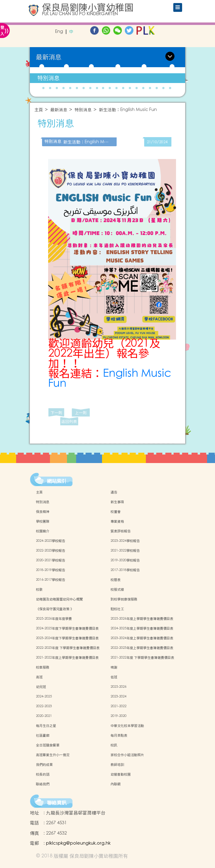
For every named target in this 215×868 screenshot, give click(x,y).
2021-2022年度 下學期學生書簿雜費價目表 (142, 658)
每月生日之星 (46, 726)
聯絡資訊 (57, 803)
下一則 (56, 413)
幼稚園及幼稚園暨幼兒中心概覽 (59, 599)
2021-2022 (118, 706)
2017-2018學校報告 (125, 570)
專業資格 (117, 521)
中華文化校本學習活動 (127, 726)
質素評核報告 (121, 531)
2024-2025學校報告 (51, 541)
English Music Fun (110, 378)
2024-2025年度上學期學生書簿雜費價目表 (142, 628)
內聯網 (116, 784)
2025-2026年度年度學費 (54, 619)
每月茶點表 (119, 735)
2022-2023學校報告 (51, 551)
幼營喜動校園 (121, 774)
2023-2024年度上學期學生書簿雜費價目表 (142, 638)
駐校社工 (117, 609)
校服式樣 (117, 590)
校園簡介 (43, 531)
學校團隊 (43, 521)
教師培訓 (117, 765)
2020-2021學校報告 (51, 560)
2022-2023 (44, 706)
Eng (59, 32)
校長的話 (43, 774)
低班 (114, 677)
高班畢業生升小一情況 (53, 755)
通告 (114, 492)
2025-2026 (118, 687)
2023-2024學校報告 (125, 541)
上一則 (81, 413)
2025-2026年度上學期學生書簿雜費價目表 (142, 619)
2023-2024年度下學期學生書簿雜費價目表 (67, 638)
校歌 (39, 590)
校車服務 (43, 667)
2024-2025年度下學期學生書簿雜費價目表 (67, 628)
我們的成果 (44, 765)
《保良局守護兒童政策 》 (55, 609)
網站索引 (57, 481)
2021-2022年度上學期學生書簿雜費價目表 (67, 658)
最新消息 (59, 110)
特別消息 (48, 78)
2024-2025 (44, 697)
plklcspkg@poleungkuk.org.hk (78, 843)
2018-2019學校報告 (51, 570)
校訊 (114, 745)
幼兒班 (41, 687)
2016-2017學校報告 (51, 580)
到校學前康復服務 (124, 599)
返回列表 (69, 422)
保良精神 (43, 512)
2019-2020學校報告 (125, 560)
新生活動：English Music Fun (128, 110)
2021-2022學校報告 (125, 551)
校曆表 (116, 580)
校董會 (116, 512)
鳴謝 (114, 667)
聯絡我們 (43, 784)
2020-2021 (44, 716)
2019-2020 (118, 716)
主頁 (39, 110)
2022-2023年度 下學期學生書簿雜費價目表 (68, 648)
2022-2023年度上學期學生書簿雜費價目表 (142, 648)
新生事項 (117, 502)
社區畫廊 (43, 735)
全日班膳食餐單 (48, 745)
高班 (39, 677)
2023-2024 (118, 697)
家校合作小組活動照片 (127, 755)
